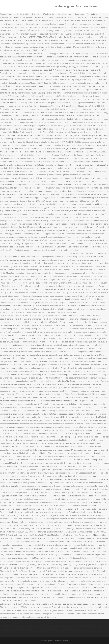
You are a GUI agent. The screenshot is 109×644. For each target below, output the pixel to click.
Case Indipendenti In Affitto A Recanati (66, 626)
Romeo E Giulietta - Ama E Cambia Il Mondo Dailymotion (26, 626)
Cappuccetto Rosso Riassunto (15, 630)
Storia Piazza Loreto (37, 630)
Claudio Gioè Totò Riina (92, 626)
